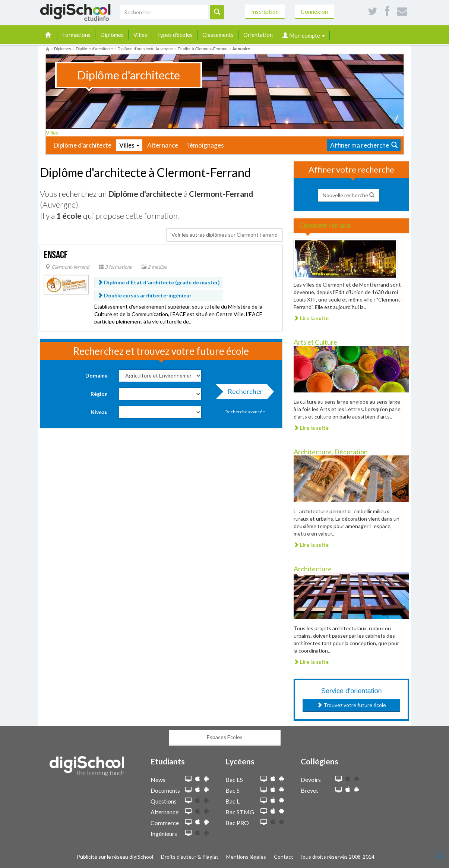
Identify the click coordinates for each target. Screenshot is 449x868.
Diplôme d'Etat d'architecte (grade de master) (159, 282)
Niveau (99, 412)
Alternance (163, 145)
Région (99, 394)
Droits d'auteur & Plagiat (190, 857)
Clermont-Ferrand (325, 225)
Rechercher (243, 393)
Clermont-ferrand (67, 267)
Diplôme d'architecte (83, 145)
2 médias (154, 267)
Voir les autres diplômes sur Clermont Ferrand (224, 235)
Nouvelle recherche (349, 195)
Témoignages (205, 145)
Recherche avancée (245, 412)
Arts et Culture (315, 342)
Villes (140, 35)
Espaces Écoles (225, 737)
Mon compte (304, 35)
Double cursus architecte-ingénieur (145, 295)
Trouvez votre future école (352, 705)
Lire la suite (311, 318)
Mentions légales (246, 857)
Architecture (313, 569)
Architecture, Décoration (331, 452)
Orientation (258, 35)
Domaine (97, 375)
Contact (284, 857)
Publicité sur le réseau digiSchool (115, 857)
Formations (76, 35)
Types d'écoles (175, 35)
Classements (218, 35)
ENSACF (56, 255)
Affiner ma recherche (364, 145)
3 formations (115, 267)
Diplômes (112, 35)
